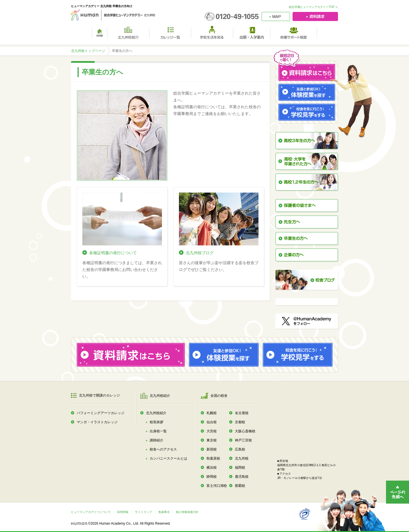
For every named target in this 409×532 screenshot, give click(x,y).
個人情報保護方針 (187, 512)
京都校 (240, 422)
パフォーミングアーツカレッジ (101, 413)
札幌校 (212, 413)
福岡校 (240, 468)
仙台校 (212, 422)
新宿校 (212, 449)
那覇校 (240, 486)
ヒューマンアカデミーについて (91, 512)
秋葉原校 (213, 458)
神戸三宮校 (243, 440)
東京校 (212, 440)
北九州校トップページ (88, 51)
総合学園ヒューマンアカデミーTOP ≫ (313, 7)
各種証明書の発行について (113, 253)
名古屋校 (242, 413)
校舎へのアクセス (163, 449)
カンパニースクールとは (168, 458)
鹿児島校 (242, 477)
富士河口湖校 (217, 486)
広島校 (240, 449)
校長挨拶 (156, 422)
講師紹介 (156, 440)
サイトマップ (143, 512)
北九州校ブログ (200, 253)
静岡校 (212, 477)
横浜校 (212, 468)
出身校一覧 (158, 431)
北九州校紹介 (156, 413)
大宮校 (212, 431)
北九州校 (242, 458)
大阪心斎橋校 (245, 431)
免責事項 (164, 512)
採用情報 (123, 512)
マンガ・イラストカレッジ (97, 422)
